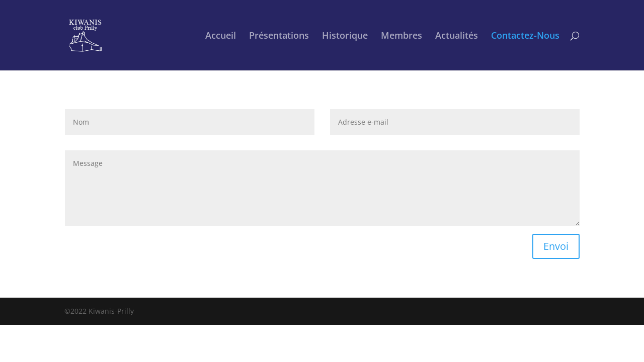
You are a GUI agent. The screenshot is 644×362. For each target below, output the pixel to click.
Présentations (279, 36)
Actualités (457, 36)
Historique (345, 36)
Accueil (221, 36)
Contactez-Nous (525, 36)
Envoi (556, 246)
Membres (401, 36)
